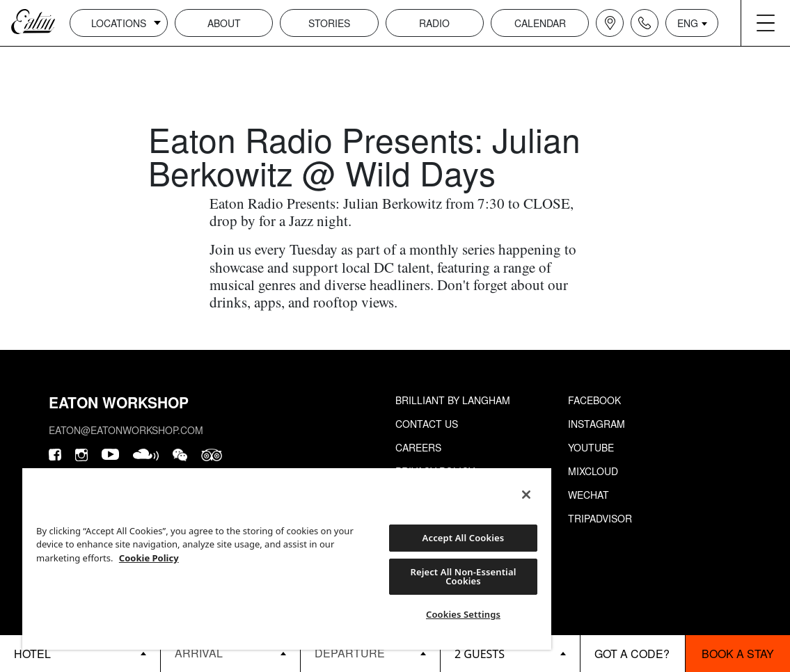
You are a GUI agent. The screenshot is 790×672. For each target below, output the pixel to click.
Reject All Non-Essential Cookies (463, 576)
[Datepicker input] (230, 653)
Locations (119, 23)
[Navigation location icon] (610, 23)
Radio (434, 23)
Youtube (591, 447)
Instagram (597, 424)
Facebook (594, 400)
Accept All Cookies (464, 538)
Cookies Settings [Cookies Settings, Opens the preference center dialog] (463, 614)
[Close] (526, 495)
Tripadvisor (600, 518)
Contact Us (427, 424)
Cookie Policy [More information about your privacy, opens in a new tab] (149, 558)
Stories (329, 23)
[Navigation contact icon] (645, 23)
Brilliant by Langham (453, 400)
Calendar (540, 23)
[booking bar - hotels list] (80, 654)
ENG (688, 23)
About (224, 23)
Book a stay (738, 654)
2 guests (480, 654)
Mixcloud (593, 471)
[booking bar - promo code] (633, 654)
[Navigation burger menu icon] (766, 23)
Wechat (588, 495)
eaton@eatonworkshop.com (126, 430)
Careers (418, 447)
